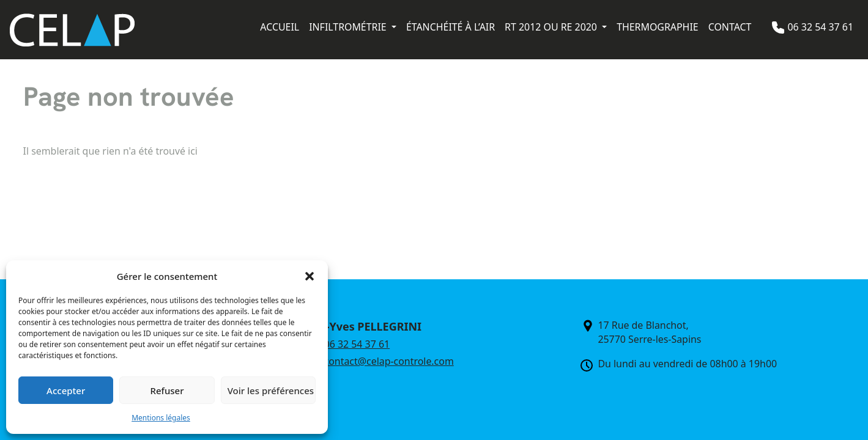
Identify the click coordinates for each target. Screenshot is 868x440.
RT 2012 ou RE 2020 (552, 27)
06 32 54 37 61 (820, 27)
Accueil (280, 27)
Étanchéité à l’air (451, 27)
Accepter (66, 391)
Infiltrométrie (349, 27)
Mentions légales (161, 418)
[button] (310, 276)
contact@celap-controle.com (389, 361)
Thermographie (658, 27)
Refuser (167, 391)
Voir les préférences (271, 391)
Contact (730, 27)
